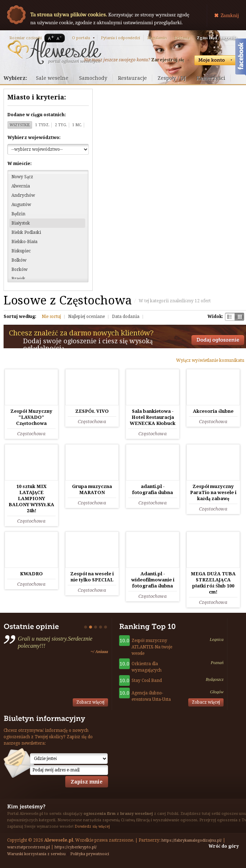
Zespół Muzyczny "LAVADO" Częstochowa (31, 417)
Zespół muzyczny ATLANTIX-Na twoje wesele (152, 647)
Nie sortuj (51, 317)
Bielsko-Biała (24, 242)
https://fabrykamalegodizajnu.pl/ (192, 840)
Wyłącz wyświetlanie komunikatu (210, 360)
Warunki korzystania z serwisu (36, 854)
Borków (19, 269)
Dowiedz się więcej (92, 826)
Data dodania (126, 317)
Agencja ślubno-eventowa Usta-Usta (151, 696)
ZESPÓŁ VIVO (92, 411)
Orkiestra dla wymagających (147, 667)
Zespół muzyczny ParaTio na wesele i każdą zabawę (213, 492)
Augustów (21, 205)
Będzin (18, 214)
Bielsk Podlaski (26, 232)
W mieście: (20, 164)
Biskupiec (21, 251)
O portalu (81, 38)
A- (60, 38)
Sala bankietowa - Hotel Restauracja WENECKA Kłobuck (153, 417)
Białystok (21, 223)
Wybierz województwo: (34, 138)
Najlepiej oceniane (86, 317)
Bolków (19, 260)
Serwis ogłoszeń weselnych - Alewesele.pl (54, 51)
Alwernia (21, 186)
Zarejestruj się (168, 60)
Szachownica (230, 317)
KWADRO (31, 574)
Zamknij (230, 15)
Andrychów (23, 195)
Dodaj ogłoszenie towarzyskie (218, 340)
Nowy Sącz (22, 177)
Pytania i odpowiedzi (121, 38)
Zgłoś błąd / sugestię (217, 38)
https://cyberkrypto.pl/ (76, 847)
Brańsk (18, 279)
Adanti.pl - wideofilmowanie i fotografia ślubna (153, 580)
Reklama (182, 38)
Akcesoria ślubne (213, 411)
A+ (50, 38)
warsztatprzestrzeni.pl (29, 847)
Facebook (241, 58)
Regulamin (157, 38)
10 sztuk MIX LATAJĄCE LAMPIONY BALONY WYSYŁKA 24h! (31, 499)
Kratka (239, 317)
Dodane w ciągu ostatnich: (37, 115)
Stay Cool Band (147, 680)
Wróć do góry (224, 846)
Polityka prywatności (90, 854)
